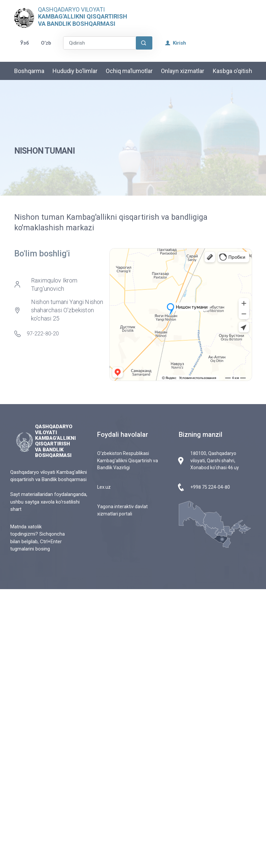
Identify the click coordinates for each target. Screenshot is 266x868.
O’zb (46, 43)
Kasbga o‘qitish (232, 71)
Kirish (176, 43)
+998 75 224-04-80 (210, 487)
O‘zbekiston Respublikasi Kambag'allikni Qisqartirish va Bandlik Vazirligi (128, 460)
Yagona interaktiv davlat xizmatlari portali (122, 510)
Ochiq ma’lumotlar (129, 71)
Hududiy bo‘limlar (75, 71)
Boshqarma (29, 71)
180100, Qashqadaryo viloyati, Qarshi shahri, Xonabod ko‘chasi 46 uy (215, 460)
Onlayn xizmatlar (183, 71)
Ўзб (25, 43)
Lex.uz (104, 487)
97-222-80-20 (43, 334)
